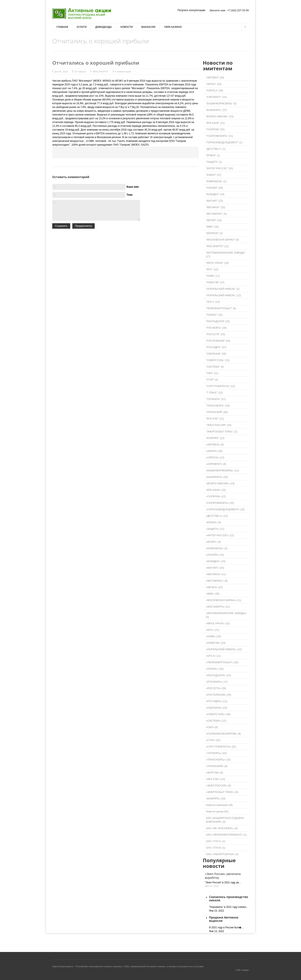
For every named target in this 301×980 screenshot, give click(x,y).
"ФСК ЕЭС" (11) (215, 419)
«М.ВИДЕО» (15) (216, 561)
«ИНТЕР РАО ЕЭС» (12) (220, 535)
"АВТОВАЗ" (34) (215, 78)
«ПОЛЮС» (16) (215, 669)
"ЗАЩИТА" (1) (214, 162)
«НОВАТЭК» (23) (216, 643)
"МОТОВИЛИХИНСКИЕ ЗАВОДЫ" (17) (226, 255)
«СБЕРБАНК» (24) (217, 708)
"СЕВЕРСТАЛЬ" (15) (218, 360)
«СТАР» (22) (213, 740)
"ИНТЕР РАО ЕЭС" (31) (219, 168)
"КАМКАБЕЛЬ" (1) (216, 181)
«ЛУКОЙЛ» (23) (215, 555)
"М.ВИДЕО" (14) (215, 194)
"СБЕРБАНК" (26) (216, 354)
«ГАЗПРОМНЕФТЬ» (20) (220, 503)
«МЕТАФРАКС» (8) (217, 581)
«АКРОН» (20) (214, 451)
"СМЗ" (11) (212, 373)
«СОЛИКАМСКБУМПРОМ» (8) (223, 734)
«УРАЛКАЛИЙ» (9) (217, 766)
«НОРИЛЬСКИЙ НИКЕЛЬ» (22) (224, 649)
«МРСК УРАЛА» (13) (218, 623)
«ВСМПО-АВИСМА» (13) (220, 484)
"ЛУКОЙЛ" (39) (214, 188)
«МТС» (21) (213, 630)
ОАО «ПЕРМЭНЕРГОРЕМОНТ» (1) (226, 835)
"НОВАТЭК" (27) (215, 282)
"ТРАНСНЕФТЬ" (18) (218, 406)
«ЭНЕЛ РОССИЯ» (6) (218, 786)
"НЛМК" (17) (213, 276)
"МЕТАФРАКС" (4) (216, 214)
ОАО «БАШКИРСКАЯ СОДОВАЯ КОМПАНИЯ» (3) (225, 820)
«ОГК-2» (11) (213, 656)
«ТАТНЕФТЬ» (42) (216, 753)
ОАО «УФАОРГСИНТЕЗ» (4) (222, 854)
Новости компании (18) (219, 805)
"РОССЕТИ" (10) (216, 334)
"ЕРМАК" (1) (213, 155)
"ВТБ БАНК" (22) (215, 123)
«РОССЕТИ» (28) (216, 688)
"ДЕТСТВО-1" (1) (216, 149)
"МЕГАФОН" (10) (216, 207)
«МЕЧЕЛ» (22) (214, 587)
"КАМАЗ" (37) (214, 175)
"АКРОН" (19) (214, 84)
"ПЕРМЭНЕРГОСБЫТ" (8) (221, 308)
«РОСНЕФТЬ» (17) (217, 682)
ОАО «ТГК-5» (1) (216, 841)
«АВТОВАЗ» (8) (215, 445)
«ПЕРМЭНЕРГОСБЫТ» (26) (222, 662)
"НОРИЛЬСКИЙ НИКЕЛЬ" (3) (223, 289)
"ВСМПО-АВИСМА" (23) (220, 117)
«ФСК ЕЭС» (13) (215, 779)
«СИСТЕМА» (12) (216, 721)
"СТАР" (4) (212, 380)
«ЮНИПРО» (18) (216, 799)
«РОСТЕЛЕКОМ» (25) (219, 695)
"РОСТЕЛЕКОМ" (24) (218, 341)
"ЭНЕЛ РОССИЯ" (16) (219, 425)
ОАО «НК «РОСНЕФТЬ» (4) (222, 828)
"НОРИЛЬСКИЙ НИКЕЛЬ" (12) (223, 295)
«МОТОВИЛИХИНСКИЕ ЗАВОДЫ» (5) (226, 615)
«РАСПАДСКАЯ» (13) (218, 675)
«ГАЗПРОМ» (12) (216, 496)
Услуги (82, 27)
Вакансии (148, 27)
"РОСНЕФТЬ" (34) (216, 328)
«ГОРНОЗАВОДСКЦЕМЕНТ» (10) (225, 509)
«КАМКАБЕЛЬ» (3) (217, 548)
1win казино (173, 27)
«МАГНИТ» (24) (215, 568)
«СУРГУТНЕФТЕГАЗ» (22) (221, 747)
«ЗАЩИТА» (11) (215, 529)
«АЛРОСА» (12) (215, 458)
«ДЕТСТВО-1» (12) (217, 516)
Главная (62, 27)
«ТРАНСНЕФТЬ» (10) (218, 760)
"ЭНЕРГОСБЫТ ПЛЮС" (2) (222, 432)
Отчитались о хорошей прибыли (96, 63)
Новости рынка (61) (217, 812)
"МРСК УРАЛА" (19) (217, 263)
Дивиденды (103, 27)
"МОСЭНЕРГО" (101, 72)
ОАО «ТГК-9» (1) (216, 848)
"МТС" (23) (212, 269)
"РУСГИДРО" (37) (216, 347)
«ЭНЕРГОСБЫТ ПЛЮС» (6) (222, 792)
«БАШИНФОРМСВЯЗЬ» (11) (222, 471)
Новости (127, 27)
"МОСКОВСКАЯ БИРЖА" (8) (222, 240)
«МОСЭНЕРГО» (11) (218, 607)
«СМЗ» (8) (212, 727)
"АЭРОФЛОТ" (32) (216, 97)
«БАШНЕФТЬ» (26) (217, 477)
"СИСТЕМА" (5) (215, 367)
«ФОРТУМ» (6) (214, 773)
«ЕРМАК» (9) (213, 522)
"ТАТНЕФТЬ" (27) (216, 399)
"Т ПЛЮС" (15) (214, 393)
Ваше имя (133, 187)
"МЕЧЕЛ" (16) (214, 220)
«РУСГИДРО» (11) (217, 701)
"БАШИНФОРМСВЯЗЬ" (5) (221, 104)
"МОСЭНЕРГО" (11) (217, 246)
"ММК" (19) (212, 227)
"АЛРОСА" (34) (215, 91)
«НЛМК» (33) (213, 636)
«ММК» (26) (213, 594)
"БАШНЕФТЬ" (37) (216, 110)
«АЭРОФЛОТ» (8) (216, 464)
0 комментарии (123, 72)
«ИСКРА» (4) (213, 542)
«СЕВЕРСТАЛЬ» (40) (218, 714)
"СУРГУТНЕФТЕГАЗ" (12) (221, 386)
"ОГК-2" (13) (213, 302)
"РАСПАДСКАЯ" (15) (218, 321)
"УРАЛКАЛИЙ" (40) (217, 412)
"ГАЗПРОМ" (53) (215, 130)
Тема (129, 195)
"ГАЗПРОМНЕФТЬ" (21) (219, 136)
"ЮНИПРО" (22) (215, 438)
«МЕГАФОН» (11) (216, 574)
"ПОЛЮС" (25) (214, 315)
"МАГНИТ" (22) (214, 201)
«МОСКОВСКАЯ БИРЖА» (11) (224, 600)
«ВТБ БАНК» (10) (216, 490)
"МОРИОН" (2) (214, 233)
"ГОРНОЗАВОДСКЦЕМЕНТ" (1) (224, 142)
